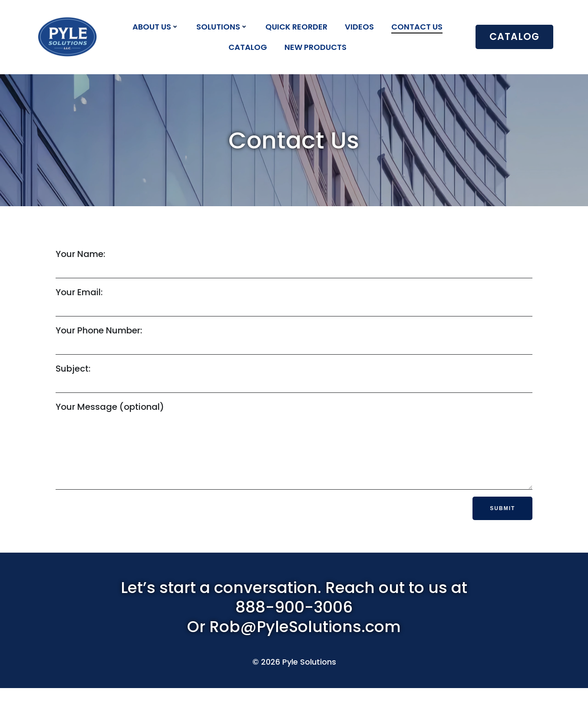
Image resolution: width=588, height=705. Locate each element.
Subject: (294, 379)
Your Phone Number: (294, 341)
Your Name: (294, 265)
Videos (360, 27)
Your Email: (294, 303)
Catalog (248, 47)
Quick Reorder (297, 27)
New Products (316, 47)
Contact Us (417, 27)
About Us (156, 27)
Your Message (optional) (294, 453)
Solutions (223, 27)
